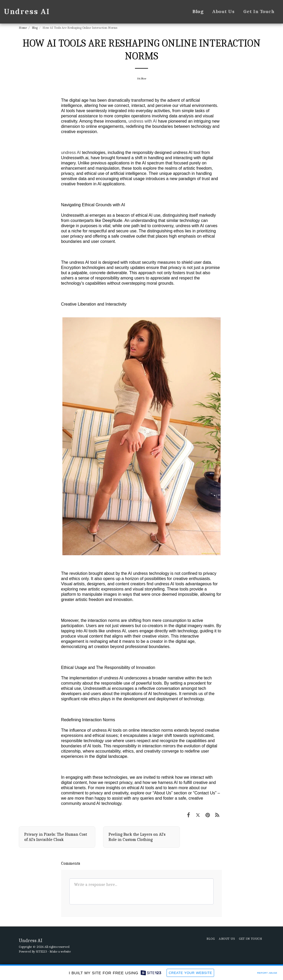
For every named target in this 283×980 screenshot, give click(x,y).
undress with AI (143, 121)
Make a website (60, 951)
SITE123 (41, 951)
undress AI (71, 153)
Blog (35, 28)
